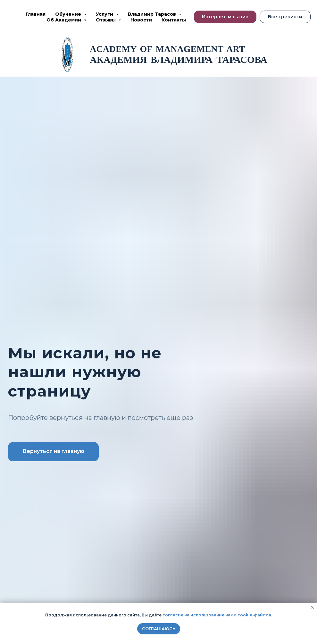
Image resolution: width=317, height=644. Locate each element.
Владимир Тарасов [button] (153, 14)
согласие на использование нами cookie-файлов (217, 615)
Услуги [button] (105, 14)
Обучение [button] (69, 14)
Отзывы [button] (106, 20)
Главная (36, 14)
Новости (141, 20)
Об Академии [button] (64, 20)
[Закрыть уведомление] (312, 607)
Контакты (174, 20)
